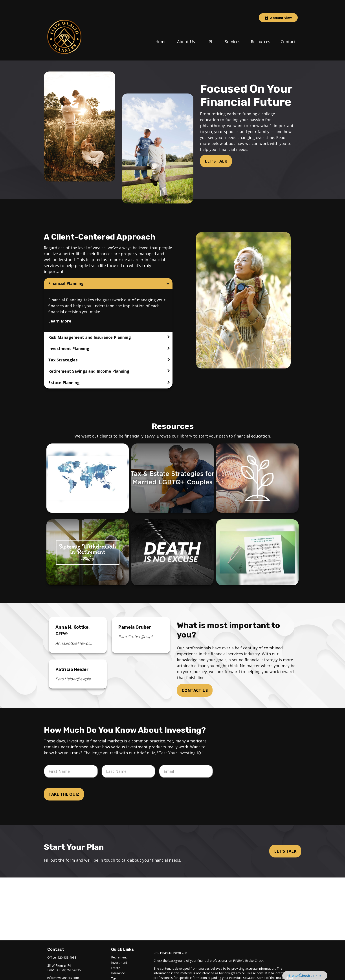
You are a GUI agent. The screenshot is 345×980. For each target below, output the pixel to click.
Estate (116, 955)
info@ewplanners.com (63, 964)
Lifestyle (117, 976)
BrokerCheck (254, 947)
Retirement (119, 944)
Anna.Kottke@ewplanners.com (75, 630)
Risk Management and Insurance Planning (90, 324)
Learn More (60, 308)
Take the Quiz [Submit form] (64, 781)
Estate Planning (64, 369)
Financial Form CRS (174, 939)
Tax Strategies (63, 347)
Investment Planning (69, 335)
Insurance (118, 960)
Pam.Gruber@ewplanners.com (138, 623)
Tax (114, 965)
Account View (278, 5)
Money (116, 970)
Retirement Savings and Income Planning (89, 358)
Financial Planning (66, 270)
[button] (161, 28)
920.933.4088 (67, 944)
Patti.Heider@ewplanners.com (75, 666)
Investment (119, 949)
